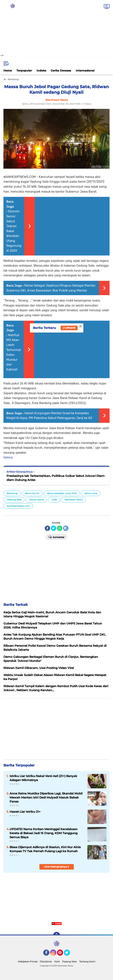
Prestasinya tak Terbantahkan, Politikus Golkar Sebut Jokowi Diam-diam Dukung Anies (56, 478)
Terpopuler (24, 71)
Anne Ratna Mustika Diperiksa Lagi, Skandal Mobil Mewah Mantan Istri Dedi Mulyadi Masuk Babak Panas (46, 797)
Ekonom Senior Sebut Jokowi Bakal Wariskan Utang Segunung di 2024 (14, 231)
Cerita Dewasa (61, 71)
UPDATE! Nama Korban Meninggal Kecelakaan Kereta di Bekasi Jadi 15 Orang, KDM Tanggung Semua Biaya (43, 833)
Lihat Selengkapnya (56, 867)
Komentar (56, 537)
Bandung (12, 493)
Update (69, 328)
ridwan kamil (36, 500)
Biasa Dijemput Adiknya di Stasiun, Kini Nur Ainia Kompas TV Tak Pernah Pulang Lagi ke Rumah (45, 849)
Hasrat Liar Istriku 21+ (25, 812)
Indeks (41, 71)
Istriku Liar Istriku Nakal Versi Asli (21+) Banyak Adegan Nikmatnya (43, 778)
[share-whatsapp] (60, 528)
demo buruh (32, 493)
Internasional (85, 71)
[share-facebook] (47, 528)
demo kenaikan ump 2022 (62, 493)
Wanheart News (74, 500)
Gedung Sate (14, 500)
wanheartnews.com (18, 506)
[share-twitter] (54, 528)
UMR (54, 500)
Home (8, 71)
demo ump (91, 493)
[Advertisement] (56, 27)
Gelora (8, 457)
